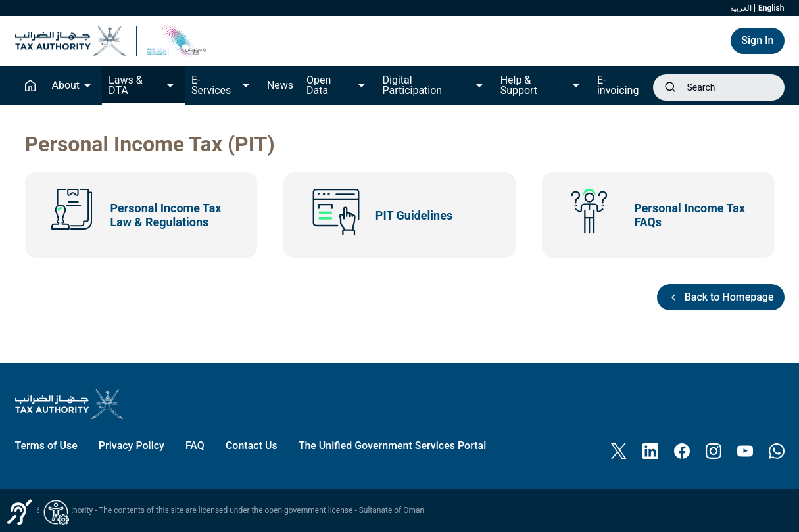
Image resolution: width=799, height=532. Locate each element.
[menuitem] (46, 446)
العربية (741, 8)
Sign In (757, 40)
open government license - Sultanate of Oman (345, 510)
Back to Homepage (721, 297)
